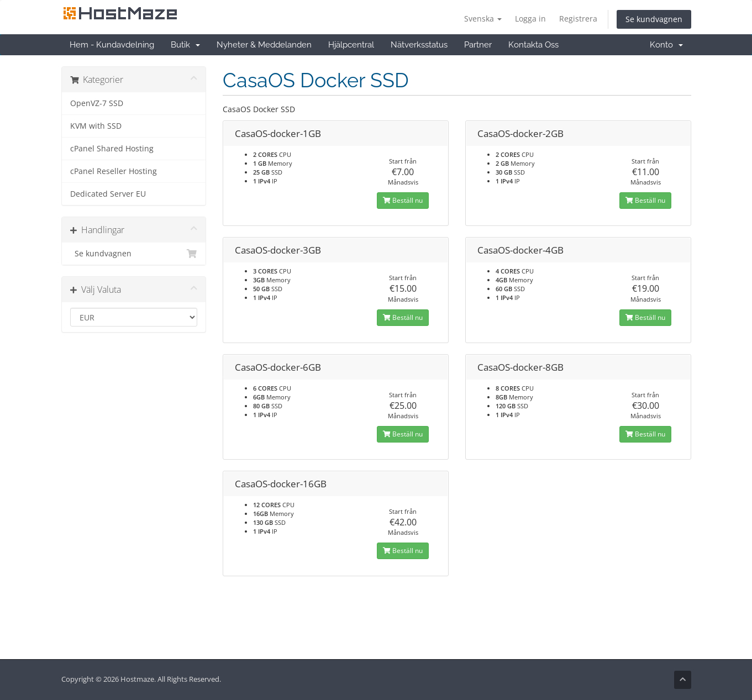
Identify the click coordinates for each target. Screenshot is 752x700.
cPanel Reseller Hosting (114, 171)
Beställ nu (403, 200)
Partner (478, 45)
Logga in (530, 19)
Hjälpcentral (351, 45)
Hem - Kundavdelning (112, 45)
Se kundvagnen (654, 19)
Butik (185, 45)
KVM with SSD (96, 126)
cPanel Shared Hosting (112, 149)
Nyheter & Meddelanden (264, 45)
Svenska (483, 19)
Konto (666, 45)
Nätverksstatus (419, 45)
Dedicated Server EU (108, 194)
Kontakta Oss (533, 45)
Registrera (578, 19)
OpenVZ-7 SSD (97, 103)
